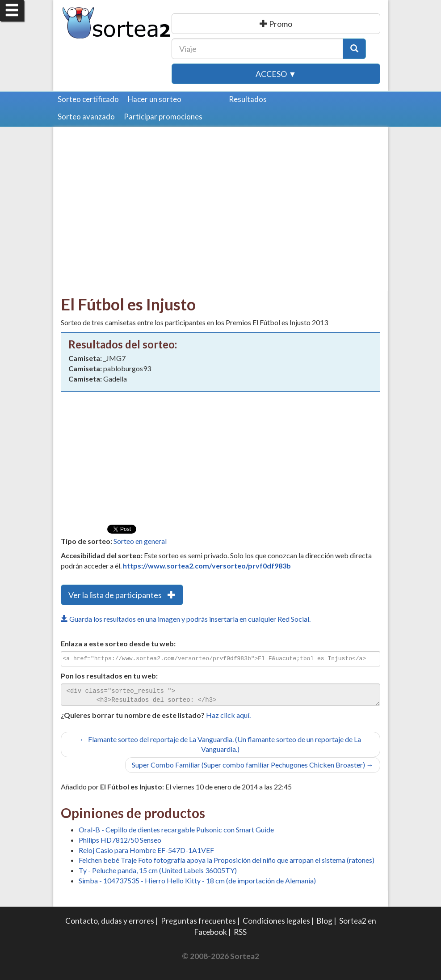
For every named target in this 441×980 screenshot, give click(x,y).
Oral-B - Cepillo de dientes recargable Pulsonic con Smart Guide (176, 829)
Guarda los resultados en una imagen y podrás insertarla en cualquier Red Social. (186, 619)
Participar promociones (163, 117)
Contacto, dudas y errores (110, 921)
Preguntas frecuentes (198, 921)
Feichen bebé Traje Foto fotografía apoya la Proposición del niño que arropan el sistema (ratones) (227, 860)
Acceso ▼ (276, 74)
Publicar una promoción (276, 24)
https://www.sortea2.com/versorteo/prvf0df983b (207, 566)
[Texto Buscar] (257, 49)
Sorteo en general (140, 541)
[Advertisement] (136, 197)
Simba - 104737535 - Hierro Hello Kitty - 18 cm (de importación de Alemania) (197, 880)
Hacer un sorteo (155, 99)
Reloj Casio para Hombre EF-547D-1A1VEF (146, 850)
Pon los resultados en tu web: (109, 676)
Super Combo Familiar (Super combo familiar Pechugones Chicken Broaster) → (253, 765)
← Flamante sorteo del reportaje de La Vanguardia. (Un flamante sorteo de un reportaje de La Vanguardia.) (220, 744)
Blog (325, 921)
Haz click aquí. (228, 715)
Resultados (248, 99)
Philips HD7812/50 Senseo (120, 840)
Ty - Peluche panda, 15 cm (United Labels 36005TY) (158, 870)
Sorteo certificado (88, 99)
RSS (240, 932)
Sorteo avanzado (86, 117)
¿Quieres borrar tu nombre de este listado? (133, 715)
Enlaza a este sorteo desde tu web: (118, 643)
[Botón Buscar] (354, 49)
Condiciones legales (276, 921)
